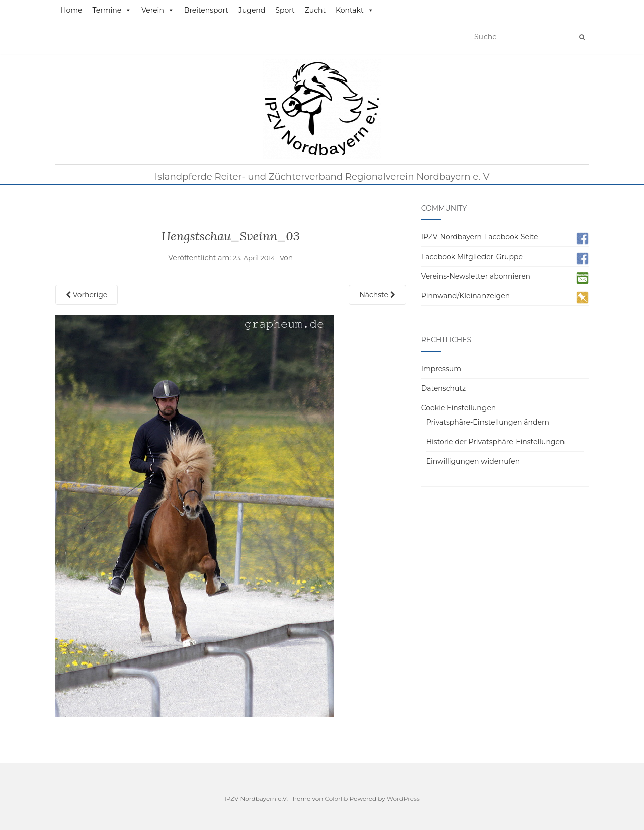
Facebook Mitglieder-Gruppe (472, 257)
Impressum (441, 369)
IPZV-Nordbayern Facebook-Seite (480, 237)
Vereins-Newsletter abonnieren (476, 276)
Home (71, 10)
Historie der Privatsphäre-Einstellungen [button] (496, 442)
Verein (158, 10)
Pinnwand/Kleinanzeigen (465, 296)
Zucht (315, 10)
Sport (285, 10)
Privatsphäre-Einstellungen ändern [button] (488, 422)
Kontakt (355, 10)
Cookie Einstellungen (459, 408)
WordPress (403, 799)
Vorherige (87, 295)
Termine (112, 10)
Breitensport (206, 10)
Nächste (377, 295)
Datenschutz (444, 388)
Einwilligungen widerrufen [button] (473, 461)
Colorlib (337, 799)
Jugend (252, 10)
